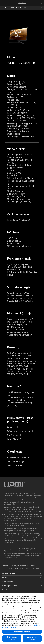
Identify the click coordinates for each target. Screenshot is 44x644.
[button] (3, 3)
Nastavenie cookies (22, 632)
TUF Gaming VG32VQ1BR (15, 8)
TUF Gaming (15, 568)
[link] (22, 3)
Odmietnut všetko (12, 638)
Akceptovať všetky (32, 638)
